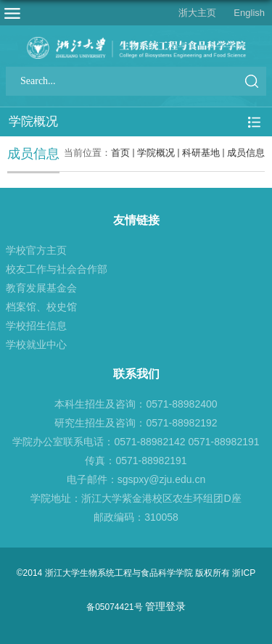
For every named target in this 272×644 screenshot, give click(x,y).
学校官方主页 (36, 250)
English (249, 13)
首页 (120, 153)
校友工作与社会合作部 (57, 269)
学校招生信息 (36, 326)
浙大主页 (197, 13)
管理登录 (165, 606)
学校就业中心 (36, 344)
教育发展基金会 (41, 288)
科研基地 (201, 153)
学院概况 (156, 153)
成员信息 (246, 153)
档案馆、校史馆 (41, 307)
